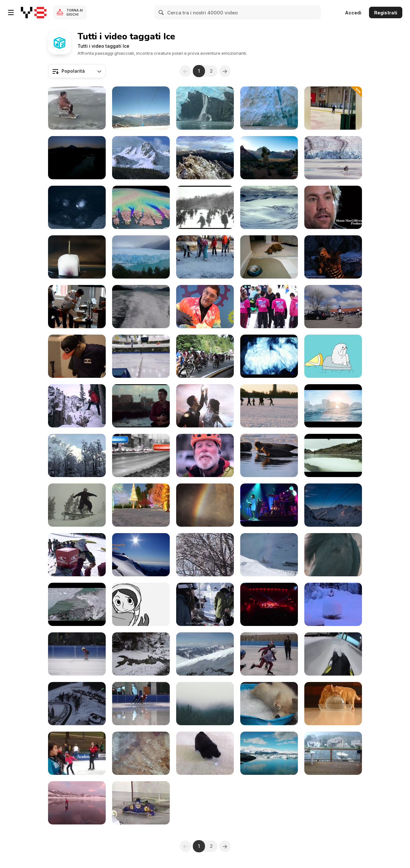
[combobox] (77, 71)
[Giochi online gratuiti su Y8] (34, 12)
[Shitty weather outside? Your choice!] (141, 455)
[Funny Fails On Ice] (333, 108)
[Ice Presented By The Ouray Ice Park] (77, 406)
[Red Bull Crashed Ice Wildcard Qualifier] (77, 356)
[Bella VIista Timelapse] (333, 505)
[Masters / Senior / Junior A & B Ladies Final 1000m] (141, 356)
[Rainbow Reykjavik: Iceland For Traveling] (269, 604)
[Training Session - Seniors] (141, 704)
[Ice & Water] (333, 455)
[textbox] (77, 71)
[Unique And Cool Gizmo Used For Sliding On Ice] (77, 108)
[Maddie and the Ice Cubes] (269, 257)
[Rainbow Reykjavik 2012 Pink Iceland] (269, 505)
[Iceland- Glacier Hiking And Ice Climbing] (205, 505)
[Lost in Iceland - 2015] (269, 455)
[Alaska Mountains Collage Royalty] (77, 158)
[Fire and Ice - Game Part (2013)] (333, 257)
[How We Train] (269, 654)
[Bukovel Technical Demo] (77, 704)
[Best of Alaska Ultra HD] (333, 158)
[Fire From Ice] (141, 753)
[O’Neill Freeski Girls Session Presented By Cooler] (77, 555)
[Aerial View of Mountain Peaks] (205, 158)
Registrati (386, 13)
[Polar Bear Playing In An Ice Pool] (269, 704)
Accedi (353, 13)
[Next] (225, 71)
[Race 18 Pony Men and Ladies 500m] (77, 654)
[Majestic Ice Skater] (77, 753)
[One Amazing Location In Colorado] (205, 455)
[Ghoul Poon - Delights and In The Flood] (269, 356)
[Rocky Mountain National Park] (141, 158)
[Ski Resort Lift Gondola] (141, 108)
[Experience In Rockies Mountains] (141, 654)
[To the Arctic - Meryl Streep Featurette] (269, 207)
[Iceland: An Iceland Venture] (77, 604)
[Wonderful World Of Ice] (333, 406)
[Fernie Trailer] (77, 505)
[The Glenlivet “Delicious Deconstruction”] (77, 307)
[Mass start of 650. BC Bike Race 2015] (205, 356)
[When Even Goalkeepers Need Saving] (141, 803)
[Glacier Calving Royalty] (269, 108)
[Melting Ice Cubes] (77, 207)
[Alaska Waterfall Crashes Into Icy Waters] (205, 108)
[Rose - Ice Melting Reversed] (77, 257)
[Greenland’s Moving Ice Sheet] (141, 207)
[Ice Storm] (205, 555)
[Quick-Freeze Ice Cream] (205, 307)
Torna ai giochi (75, 12)
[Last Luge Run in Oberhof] (333, 654)
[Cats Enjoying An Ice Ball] (333, 704)
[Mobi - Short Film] (141, 406)
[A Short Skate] (141, 604)
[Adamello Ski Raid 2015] (205, 654)
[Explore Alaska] (141, 307)
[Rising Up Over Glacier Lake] (269, 753)
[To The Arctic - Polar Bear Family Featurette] (333, 207)
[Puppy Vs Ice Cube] (205, 753)
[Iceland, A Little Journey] (333, 555)
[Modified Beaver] (141, 555)
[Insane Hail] (333, 753)
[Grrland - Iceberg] (333, 356)
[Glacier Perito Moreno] (141, 257)
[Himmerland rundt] (333, 307)
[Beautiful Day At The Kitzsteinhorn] (269, 555)
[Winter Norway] (269, 406)
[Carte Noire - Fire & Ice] (205, 406)
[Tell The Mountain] (77, 455)
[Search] (161, 12)
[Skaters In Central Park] (205, 207)
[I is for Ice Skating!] (141, 505)
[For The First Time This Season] (205, 604)
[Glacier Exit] (205, 704)
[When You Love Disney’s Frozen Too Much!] (77, 803)
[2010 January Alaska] (333, 604)
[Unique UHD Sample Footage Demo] (269, 158)
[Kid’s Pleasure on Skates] (205, 257)
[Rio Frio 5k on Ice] (269, 307)
